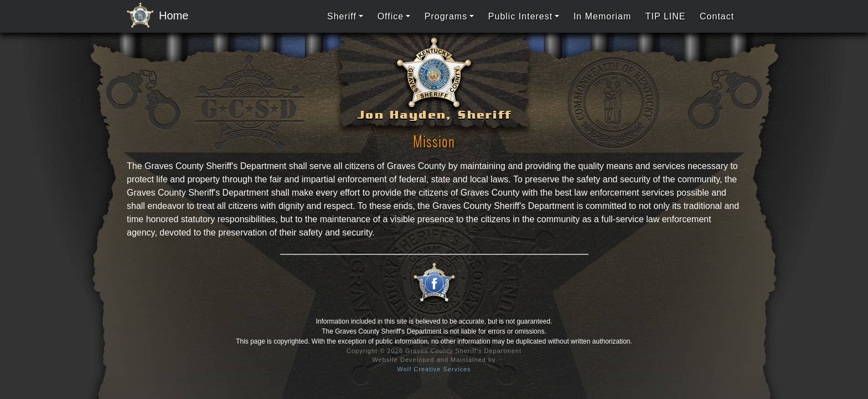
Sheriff (342, 16)
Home (154, 16)
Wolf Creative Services (434, 369)
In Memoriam (602, 16)
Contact (717, 16)
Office (391, 16)
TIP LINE (666, 16)
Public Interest (520, 16)
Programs (446, 16)
